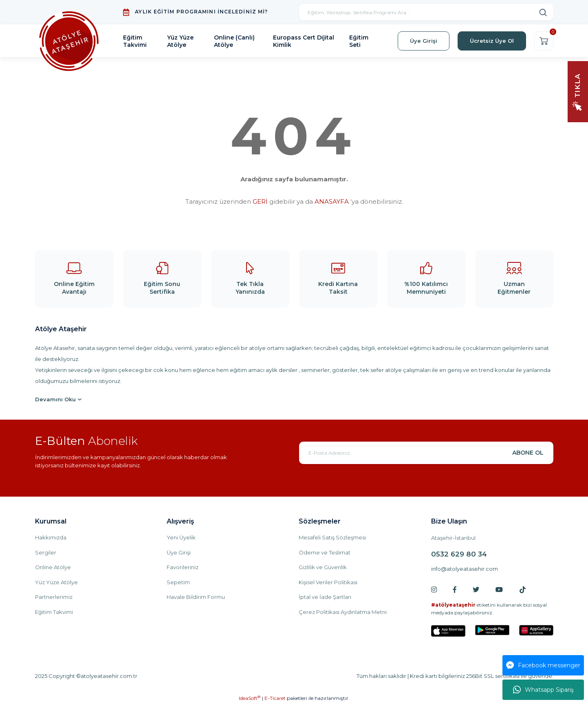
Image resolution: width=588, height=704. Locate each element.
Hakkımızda (51, 537)
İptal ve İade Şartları (325, 597)
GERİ (260, 201)
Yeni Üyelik (181, 537)
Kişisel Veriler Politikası (328, 582)
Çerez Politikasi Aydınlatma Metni (343, 612)
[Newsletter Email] (426, 453)
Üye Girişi (179, 552)
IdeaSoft (250, 698)
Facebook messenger (543, 665)
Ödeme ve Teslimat (325, 552)
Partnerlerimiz (54, 597)
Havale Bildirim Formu (196, 597)
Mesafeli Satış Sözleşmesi (332, 537)
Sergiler (46, 552)
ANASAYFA (332, 201)
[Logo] (69, 41)
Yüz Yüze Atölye (56, 582)
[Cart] (544, 41)
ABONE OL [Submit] (528, 453)
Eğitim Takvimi (54, 612)
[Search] (426, 12)
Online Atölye (53, 567)
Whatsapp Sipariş (543, 690)
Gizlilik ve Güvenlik (323, 567)
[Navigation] (578, 91)
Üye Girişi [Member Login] (424, 41)
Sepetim (178, 582)
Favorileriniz (183, 567)
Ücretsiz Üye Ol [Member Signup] (492, 41)
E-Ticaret (275, 698)
